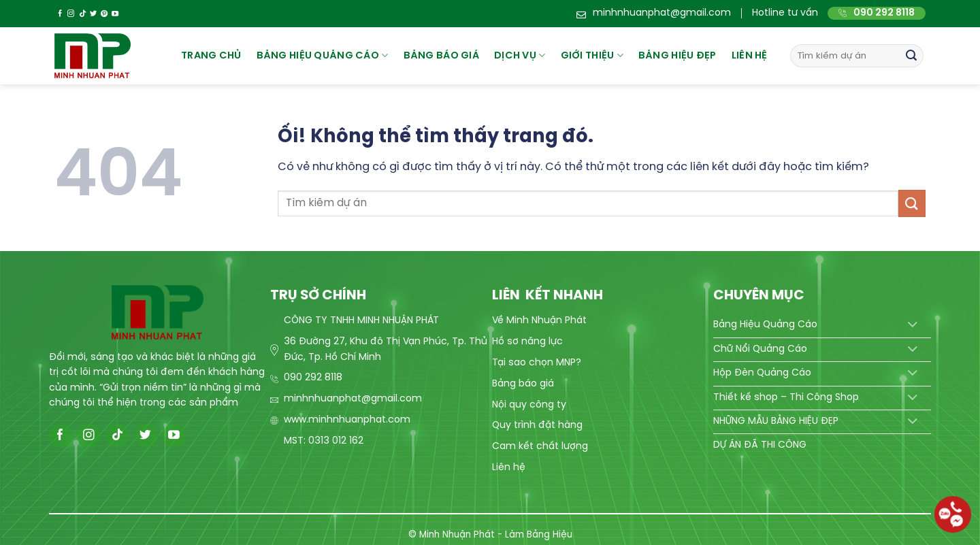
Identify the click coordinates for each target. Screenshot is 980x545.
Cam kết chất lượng (540, 447)
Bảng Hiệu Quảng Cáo (765, 325)
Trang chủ (211, 56)
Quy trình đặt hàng (537, 426)
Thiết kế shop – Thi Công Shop (786, 398)
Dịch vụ (520, 55)
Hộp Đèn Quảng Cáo (762, 373)
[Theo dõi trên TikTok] (82, 14)
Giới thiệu (592, 55)
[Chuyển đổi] (912, 326)
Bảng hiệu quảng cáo (323, 55)
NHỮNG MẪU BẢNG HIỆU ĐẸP (776, 422)
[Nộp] (911, 56)
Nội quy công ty (529, 405)
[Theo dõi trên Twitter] (93, 14)
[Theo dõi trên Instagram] (71, 14)
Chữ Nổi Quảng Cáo (760, 349)
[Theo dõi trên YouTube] (115, 14)
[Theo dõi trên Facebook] (60, 14)
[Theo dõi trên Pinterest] (104, 14)
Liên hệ (750, 56)
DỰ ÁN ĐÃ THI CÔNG (760, 445)
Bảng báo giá (523, 384)
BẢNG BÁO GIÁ (441, 56)
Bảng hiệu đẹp (677, 56)
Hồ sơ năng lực (527, 342)
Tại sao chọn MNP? (537, 363)
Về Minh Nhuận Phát (539, 321)
